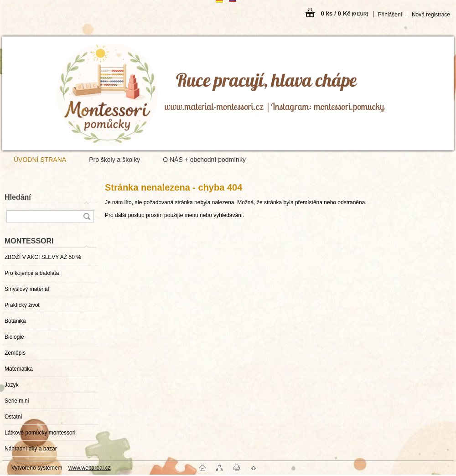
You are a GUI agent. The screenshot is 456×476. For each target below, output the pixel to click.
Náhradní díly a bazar (31, 449)
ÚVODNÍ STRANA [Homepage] (40, 160)
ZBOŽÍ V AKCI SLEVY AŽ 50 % (43, 257)
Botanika (15, 321)
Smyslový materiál (27, 289)
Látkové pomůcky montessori (40, 433)
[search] (87, 216)
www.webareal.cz (90, 468)
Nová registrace (431, 15)
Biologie (14, 337)
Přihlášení (390, 15)
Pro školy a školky (114, 160)
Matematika (19, 369)
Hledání (18, 197)
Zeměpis (15, 353)
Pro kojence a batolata (32, 273)
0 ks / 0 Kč (344, 13)
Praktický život (22, 305)
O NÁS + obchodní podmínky (204, 160)
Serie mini (17, 401)
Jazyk (12, 385)
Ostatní (13, 417)
